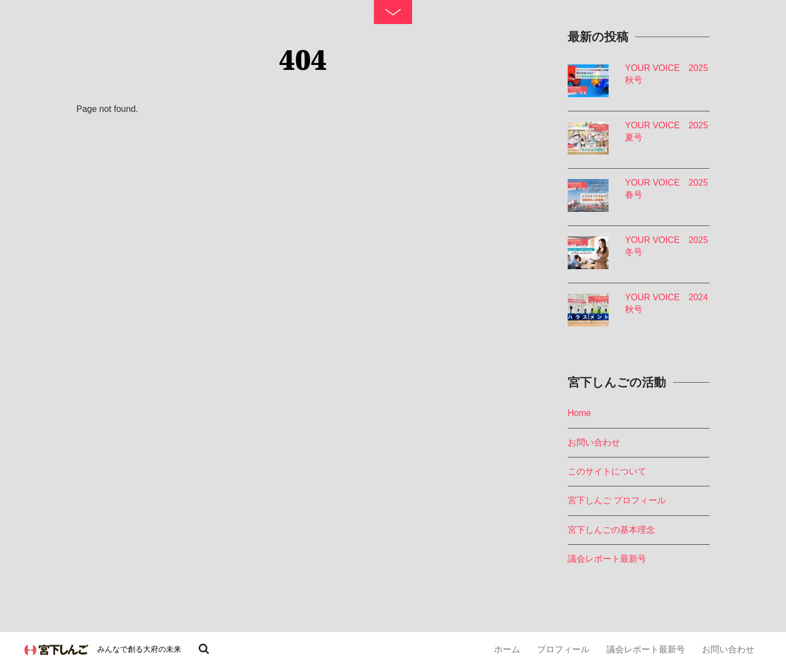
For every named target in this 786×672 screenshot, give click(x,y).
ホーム (507, 649)
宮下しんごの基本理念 (611, 530)
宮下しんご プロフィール (617, 500)
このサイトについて (607, 471)
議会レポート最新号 (646, 649)
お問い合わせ (728, 649)
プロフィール (563, 649)
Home (579, 413)
